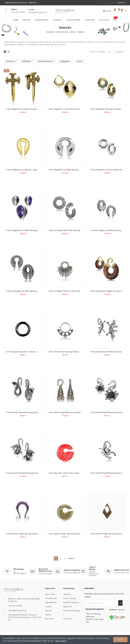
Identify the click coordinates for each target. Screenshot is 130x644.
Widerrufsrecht (122, 570)
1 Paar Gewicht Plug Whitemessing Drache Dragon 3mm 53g (30, 473)
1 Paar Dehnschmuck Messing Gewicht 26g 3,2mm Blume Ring (73, 352)
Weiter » (72, 558)
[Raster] (5, 52)
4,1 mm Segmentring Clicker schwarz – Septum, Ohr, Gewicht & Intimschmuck (37, 352)
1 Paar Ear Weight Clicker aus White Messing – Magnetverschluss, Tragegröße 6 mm (82, 291)
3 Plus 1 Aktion (93, 568)
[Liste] (9, 52)
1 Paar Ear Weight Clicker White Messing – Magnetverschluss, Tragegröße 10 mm (81, 230)
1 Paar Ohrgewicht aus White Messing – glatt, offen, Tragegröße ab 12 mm (36, 109)
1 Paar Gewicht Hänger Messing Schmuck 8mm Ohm (27, 534)
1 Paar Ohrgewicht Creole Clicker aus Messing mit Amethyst (72, 109)
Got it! (120, 640)
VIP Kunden (19, 569)
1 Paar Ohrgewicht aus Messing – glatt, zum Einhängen (28, 170)
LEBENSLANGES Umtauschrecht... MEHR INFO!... (21, 3)
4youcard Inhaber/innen (45, 570)
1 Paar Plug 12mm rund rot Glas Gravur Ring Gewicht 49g (71, 473)
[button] (121, 3)
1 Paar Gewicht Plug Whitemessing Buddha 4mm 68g (69, 412)
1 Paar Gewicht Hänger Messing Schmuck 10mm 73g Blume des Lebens (77, 534)
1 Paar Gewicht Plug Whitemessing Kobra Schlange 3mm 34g (30, 412)
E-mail (31, 10)
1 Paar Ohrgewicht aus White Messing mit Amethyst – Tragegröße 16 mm (35, 230)
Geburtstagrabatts (73, 570)
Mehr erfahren (61, 641)
